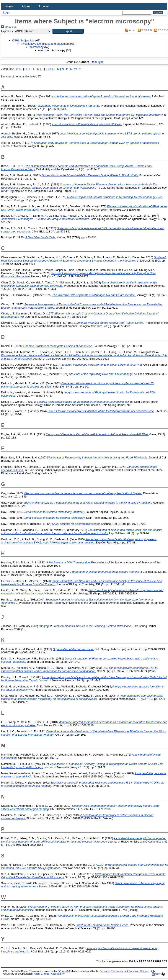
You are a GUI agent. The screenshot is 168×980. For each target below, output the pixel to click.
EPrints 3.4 (64, 971)
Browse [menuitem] (44, 6)
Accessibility (58, 974)
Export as (7, 31)
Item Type (98, 62)
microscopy (37, 47)
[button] (68, 31)
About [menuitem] (26, 6)
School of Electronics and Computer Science (124, 971)
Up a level (9, 27)
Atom (130, 30)
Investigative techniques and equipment (45, 44)
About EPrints (41, 974)
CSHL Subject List (23, 40)
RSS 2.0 (160, 30)
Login (7, 12)
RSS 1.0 (144, 30)
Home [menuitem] (9, 6)
